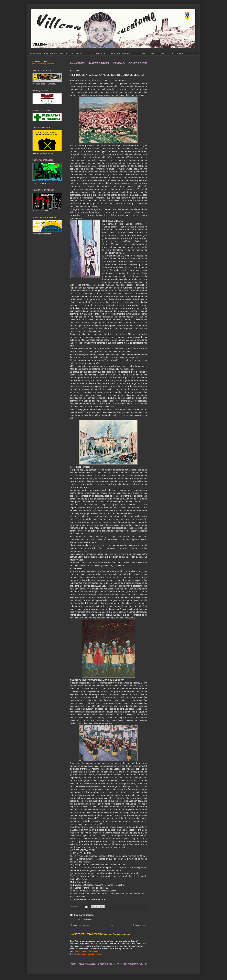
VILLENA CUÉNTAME (158, 54)
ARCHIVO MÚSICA (176, 54)
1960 (80, 907)
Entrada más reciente (80, 925)
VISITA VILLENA (76, 54)
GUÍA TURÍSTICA (51, 54)
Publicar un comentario (83, 920)
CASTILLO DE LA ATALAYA (120, 54)
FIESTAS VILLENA (140, 54)
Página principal (35, 54)
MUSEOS (64, 54)
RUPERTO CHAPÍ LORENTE (96, 54)
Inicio (111, 925)
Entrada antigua (139, 925)
